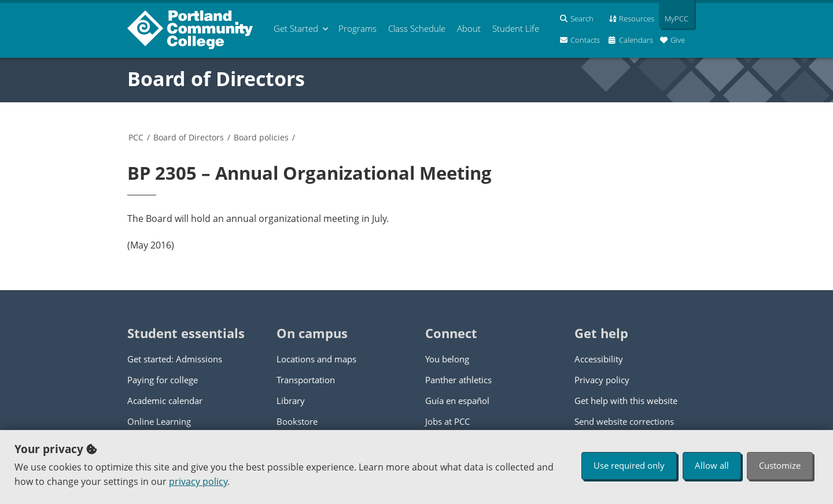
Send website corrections (624, 421)
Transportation (306, 380)
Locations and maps (316, 359)
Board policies (261, 137)
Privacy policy (602, 380)
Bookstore (297, 421)
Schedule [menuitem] (417, 28)
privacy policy (198, 481)
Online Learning (159, 421)
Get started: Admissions (175, 359)
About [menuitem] (469, 28)
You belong (447, 359)
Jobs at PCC (447, 421)
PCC (136, 137)
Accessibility (599, 359)
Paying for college (163, 380)
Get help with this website (626, 401)
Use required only (629, 465)
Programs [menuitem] (357, 28)
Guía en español (457, 401)
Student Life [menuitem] (516, 28)
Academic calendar (165, 401)
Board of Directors (216, 79)
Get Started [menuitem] (296, 28)
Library (291, 401)
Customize (780, 465)
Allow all (712, 465)
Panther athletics (458, 380)
